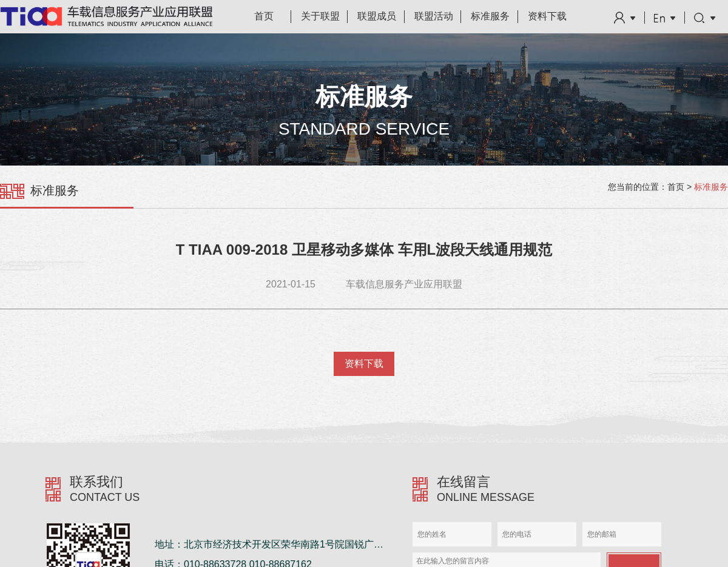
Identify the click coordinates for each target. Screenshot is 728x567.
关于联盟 (320, 16)
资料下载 (547, 16)
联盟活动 (434, 16)
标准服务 (490, 16)
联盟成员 (377, 16)
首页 (264, 16)
